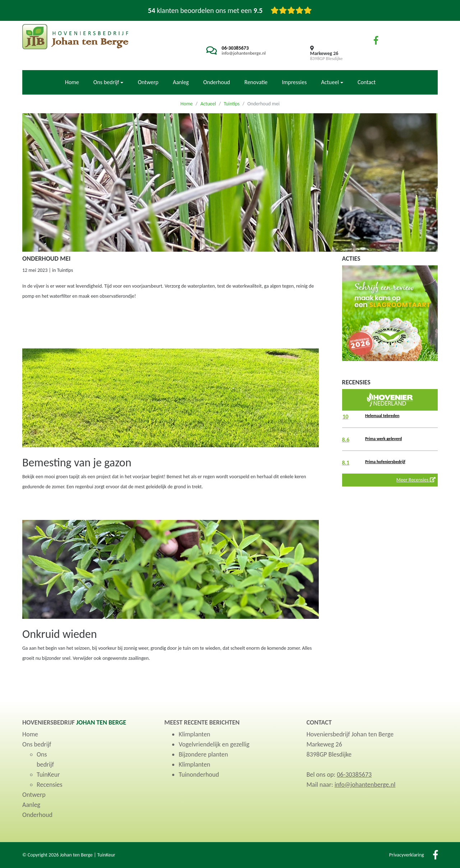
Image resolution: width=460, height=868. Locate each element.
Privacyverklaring (407, 855)
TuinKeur (48, 775)
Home (72, 82)
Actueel (208, 104)
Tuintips (231, 104)
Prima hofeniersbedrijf (385, 462)
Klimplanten (194, 734)
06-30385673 (235, 48)
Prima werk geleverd (383, 439)
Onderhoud (217, 82)
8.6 (346, 440)
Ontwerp (148, 82)
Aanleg (181, 82)
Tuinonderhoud (199, 775)
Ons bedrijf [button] (106, 82)
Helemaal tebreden (382, 416)
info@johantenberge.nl (244, 53)
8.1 (346, 463)
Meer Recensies (416, 480)
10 (345, 417)
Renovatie (256, 82)
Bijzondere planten (203, 754)
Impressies (295, 82)
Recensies (50, 785)
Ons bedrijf (37, 744)
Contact (367, 82)
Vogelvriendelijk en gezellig (214, 744)
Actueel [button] (330, 82)
